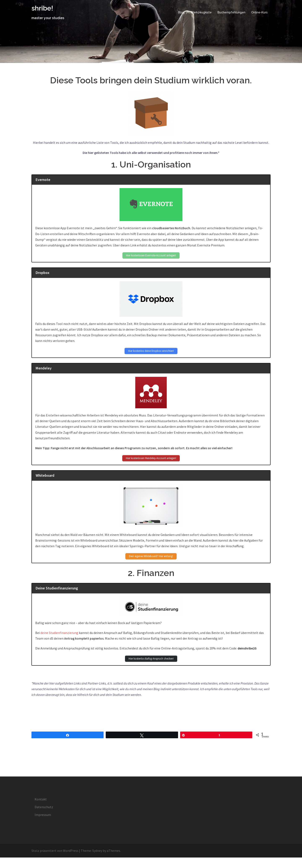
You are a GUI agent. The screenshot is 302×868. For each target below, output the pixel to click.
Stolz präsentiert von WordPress (55, 851)
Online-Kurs (259, 12)
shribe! (42, 8)
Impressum (43, 815)
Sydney (97, 851)
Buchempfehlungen (231, 12)
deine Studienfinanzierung (59, 633)
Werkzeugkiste (201, 12)
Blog (181, 12)
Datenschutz (44, 807)
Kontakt (41, 799)
